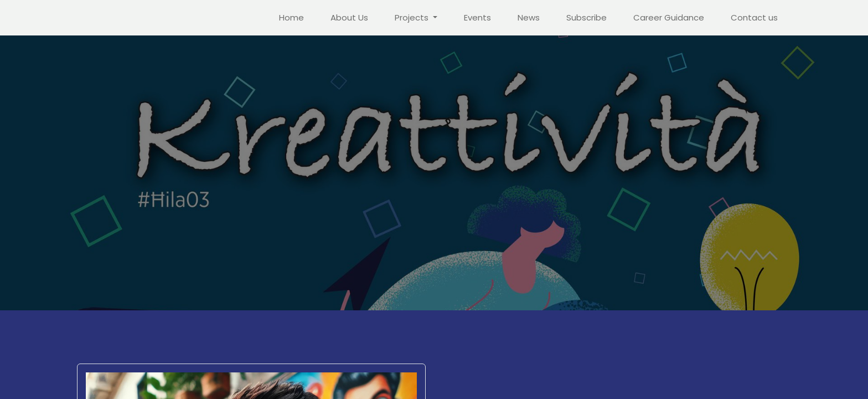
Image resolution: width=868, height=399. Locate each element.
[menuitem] (291, 18)
